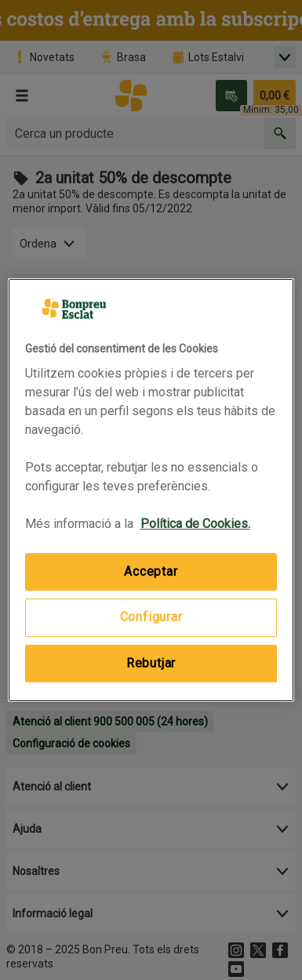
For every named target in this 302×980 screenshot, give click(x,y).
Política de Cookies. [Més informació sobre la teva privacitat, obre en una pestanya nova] (195, 524)
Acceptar (151, 571)
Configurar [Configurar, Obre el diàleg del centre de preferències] (151, 618)
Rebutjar (151, 663)
